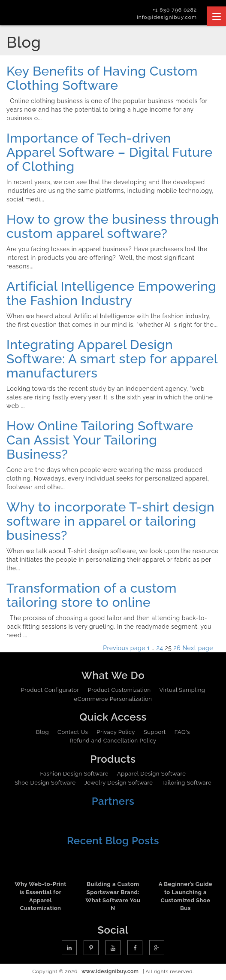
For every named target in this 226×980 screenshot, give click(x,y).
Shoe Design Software (45, 783)
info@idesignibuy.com (167, 17)
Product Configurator (50, 690)
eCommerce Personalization (113, 699)
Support (155, 732)
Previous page (124, 648)
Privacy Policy (116, 732)
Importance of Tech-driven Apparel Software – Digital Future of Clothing (110, 152)
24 (160, 648)
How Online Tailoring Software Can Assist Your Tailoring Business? (100, 440)
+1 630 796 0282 (175, 10)
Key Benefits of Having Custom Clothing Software (102, 78)
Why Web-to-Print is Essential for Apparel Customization (41, 896)
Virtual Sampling (182, 690)
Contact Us (73, 732)
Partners (113, 801)
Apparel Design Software (151, 774)
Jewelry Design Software (119, 783)
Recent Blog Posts (113, 841)
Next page (198, 648)
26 (177, 648)
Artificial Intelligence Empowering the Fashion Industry (111, 293)
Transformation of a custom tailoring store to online (92, 595)
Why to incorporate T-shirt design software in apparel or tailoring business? (110, 521)
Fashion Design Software (74, 774)
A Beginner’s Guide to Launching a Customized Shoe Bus (185, 896)
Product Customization (119, 690)
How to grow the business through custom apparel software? (113, 226)
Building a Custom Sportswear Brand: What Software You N (113, 896)
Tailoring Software (186, 783)
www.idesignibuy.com (110, 971)
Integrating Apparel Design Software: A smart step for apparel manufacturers (112, 359)
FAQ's (182, 732)
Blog (42, 732)
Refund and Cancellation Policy (113, 741)
